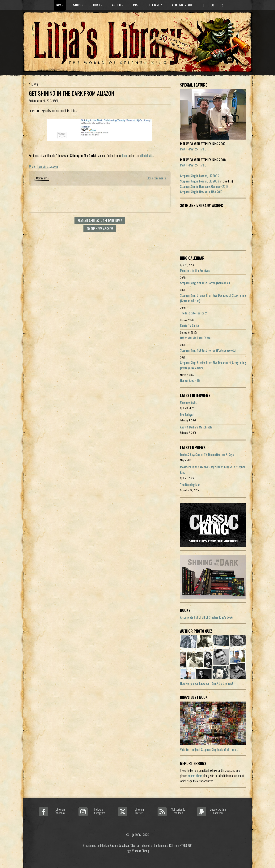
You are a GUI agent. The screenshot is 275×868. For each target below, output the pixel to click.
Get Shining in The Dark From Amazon (72, 93)
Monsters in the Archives (195, 271)
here (125, 156)
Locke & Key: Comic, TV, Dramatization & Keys (207, 455)
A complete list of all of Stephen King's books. (207, 617)
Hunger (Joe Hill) (190, 380)
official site (147, 156)
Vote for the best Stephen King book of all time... (209, 750)
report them (195, 776)
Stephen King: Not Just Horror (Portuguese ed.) (208, 350)
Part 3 (203, 149)
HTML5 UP (186, 845)
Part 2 (193, 149)
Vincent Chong (141, 851)
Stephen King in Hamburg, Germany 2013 (204, 186)
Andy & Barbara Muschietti (196, 427)
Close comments (156, 178)
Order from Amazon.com (43, 166)
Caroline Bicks (188, 402)
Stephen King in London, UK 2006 (200, 176)
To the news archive (100, 229)
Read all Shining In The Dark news (100, 221)
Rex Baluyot (187, 415)
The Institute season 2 (193, 313)
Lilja (132, 835)
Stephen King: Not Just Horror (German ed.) (206, 283)
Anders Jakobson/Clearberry (126, 845)
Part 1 (184, 149)
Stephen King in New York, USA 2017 (201, 192)
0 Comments (41, 178)
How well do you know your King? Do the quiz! (207, 683)
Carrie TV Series (190, 325)
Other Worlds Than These (195, 338)
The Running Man (190, 485)
